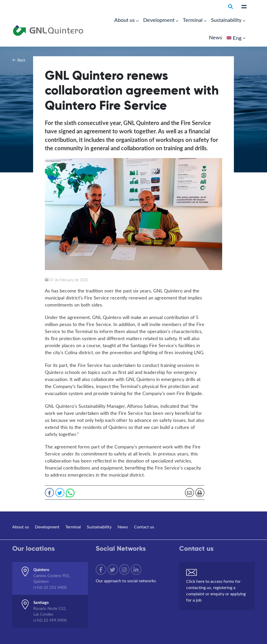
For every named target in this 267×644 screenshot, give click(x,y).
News (216, 37)
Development (159, 20)
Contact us (144, 527)
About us (125, 20)
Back (21, 60)
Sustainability (226, 20)
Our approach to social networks (126, 581)
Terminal (193, 20)
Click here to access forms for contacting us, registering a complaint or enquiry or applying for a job (216, 590)
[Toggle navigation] (244, 7)
